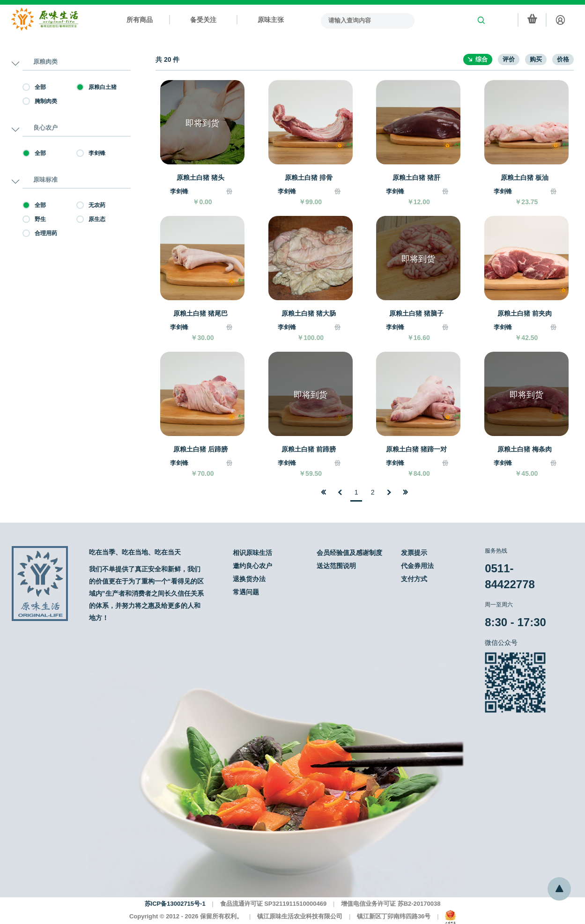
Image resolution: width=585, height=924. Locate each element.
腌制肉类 (40, 101)
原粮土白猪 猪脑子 (416, 313)
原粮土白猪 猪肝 (416, 177)
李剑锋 (91, 153)
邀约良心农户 (252, 566)
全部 (34, 87)
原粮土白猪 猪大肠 (309, 313)
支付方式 (414, 579)
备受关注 (203, 20)
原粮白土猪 (96, 87)
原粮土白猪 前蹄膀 (309, 449)
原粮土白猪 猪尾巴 (200, 313)
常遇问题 (246, 592)
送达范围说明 (336, 566)
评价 (509, 59)
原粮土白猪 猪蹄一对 (416, 449)
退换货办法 (249, 579)
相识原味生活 (252, 553)
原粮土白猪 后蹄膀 (200, 449)
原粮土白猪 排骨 (309, 177)
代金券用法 (417, 566)
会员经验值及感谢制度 (349, 553)
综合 (481, 59)
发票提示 (414, 553)
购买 (536, 59)
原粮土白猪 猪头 (200, 177)
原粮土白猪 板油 (525, 177)
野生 (34, 219)
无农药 (91, 205)
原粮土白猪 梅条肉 (525, 449)
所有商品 (140, 20)
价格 (563, 59)
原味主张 (271, 20)
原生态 (91, 219)
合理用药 (40, 233)
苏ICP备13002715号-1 (175, 904)
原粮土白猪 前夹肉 (525, 313)
